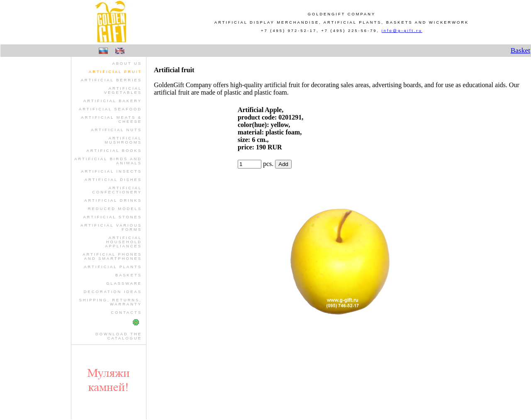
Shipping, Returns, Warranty (110, 302)
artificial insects (111, 171)
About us (127, 63)
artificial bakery (113, 101)
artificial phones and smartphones (112, 256)
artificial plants (113, 267)
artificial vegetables (123, 90)
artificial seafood (110, 109)
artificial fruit (115, 72)
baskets (129, 275)
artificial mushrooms (123, 140)
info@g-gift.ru (402, 31)
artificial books (114, 151)
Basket (520, 50)
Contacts (126, 313)
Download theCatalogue (119, 336)
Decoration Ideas (113, 292)
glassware (124, 283)
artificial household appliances (123, 242)
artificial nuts (116, 130)
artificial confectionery (117, 190)
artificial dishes (113, 180)
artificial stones (112, 217)
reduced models (115, 209)
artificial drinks (113, 200)
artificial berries (111, 80)
